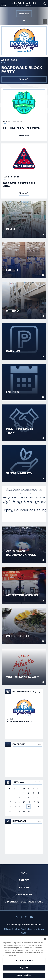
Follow (38, 744)
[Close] (45, 939)
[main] (24, 442)
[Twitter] (17, 917)
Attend (24, 887)
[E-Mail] (31, 917)
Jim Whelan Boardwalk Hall (24, 902)
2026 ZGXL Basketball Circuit (19, 185)
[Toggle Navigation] (4, 4)
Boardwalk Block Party (22, 70)
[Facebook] (21, 917)
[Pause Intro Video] (45, 21)
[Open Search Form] (45, 4)
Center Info (24, 895)
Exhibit (24, 880)
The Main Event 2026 (21, 128)
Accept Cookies (24, 975)
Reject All (24, 968)
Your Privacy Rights (24, 960)
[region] (24, 798)
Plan (24, 873)
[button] (35, 782)
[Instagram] (26, 917)
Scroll (24, 19)
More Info (24, 14)
